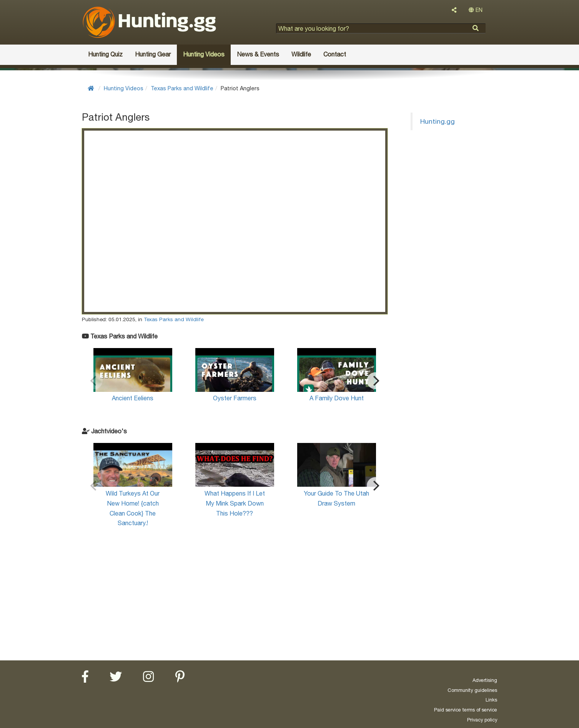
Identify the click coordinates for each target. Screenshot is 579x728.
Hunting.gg (438, 121)
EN (476, 10)
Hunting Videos (124, 88)
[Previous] (94, 381)
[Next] (375, 381)
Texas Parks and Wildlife (182, 88)
